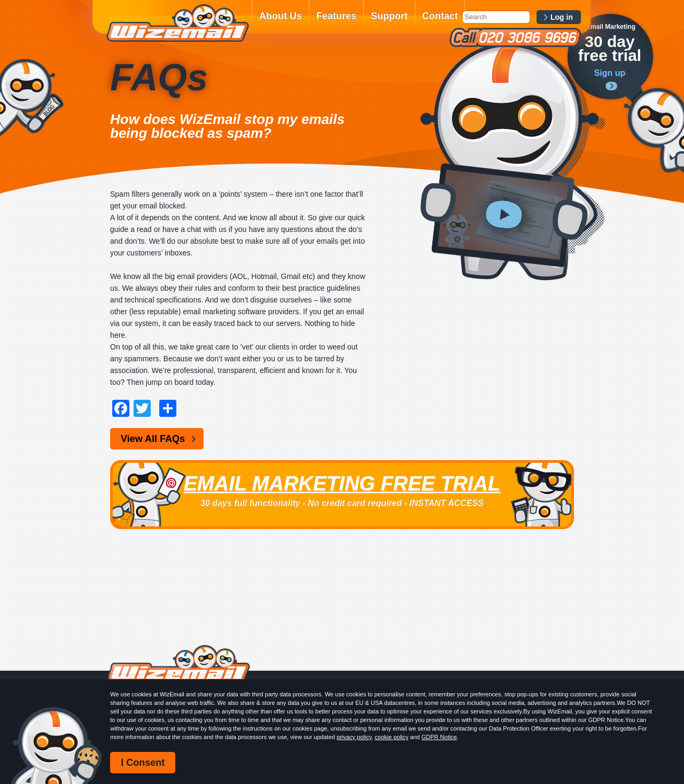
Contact (440, 16)
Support (389, 16)
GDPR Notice (439, 737)
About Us (281, 16)
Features (336, 16)
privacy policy (354, 737)
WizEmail (177, 23)
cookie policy (391, 737)
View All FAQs (153, 439)
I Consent (143, 763)
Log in (562, 17)
